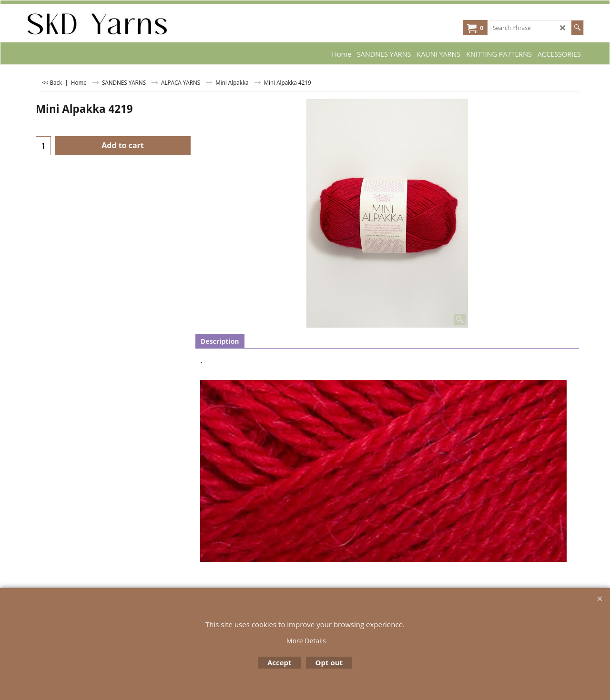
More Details (306, 641)
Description (220, 341)
